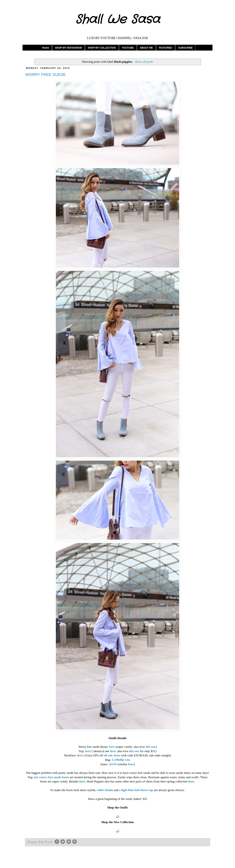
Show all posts (144, 62)
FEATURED (166, 48)
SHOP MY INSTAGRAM (68, 48)
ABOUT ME (146, 48)
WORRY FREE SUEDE (45, 75)
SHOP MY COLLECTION (102, 48)
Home (46, 48)
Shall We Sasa (118, 20)
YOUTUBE (128, 48)
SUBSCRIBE (185, 48)
